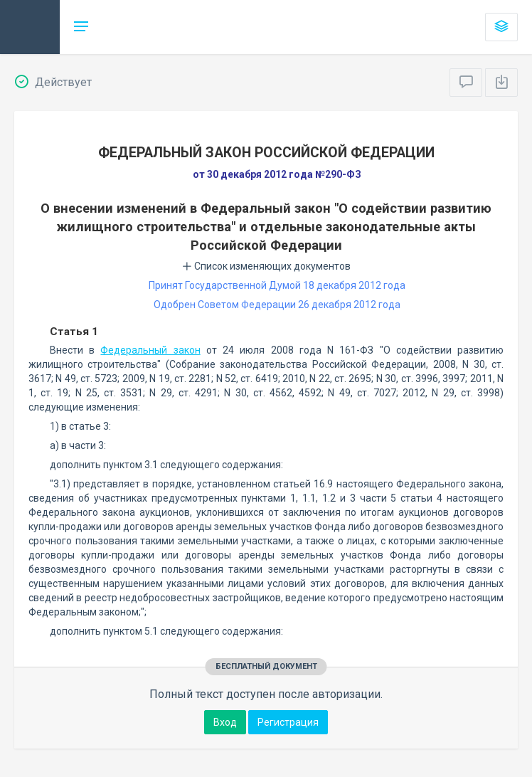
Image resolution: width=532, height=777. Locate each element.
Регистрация (288, 722)
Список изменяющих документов (266, 266)
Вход (225, 722)
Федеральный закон (150, 350)
